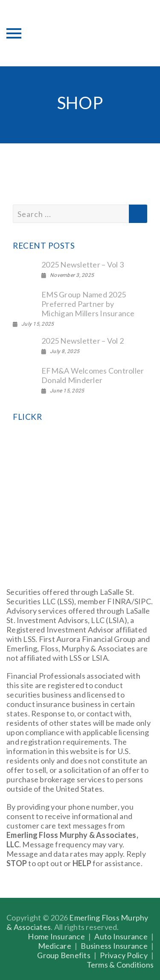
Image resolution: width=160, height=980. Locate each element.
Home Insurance (56, 936)
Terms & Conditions (120, 965)
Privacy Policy (124, 955)
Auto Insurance (121, 936)
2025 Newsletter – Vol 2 (83, 341)
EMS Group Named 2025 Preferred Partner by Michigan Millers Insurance (88, 304)
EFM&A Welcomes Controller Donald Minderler (93, 375)
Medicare (55, 946)
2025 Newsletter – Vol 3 (83, 264)
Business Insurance (114, 946)
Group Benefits (64, 955)
